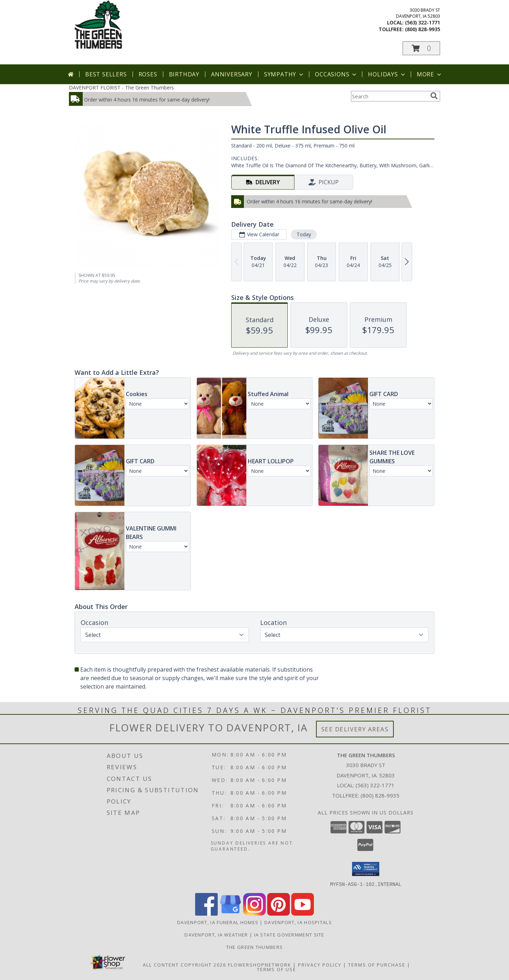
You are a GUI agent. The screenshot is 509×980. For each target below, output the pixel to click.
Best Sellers (106, 74)
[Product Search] (389, 96)
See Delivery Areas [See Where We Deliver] (355, 729)
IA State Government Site (289, 934)
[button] (421, 48)
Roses (148, 74)
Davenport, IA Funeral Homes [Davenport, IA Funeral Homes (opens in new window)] (218, 922)
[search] (434, 96)
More (430, 74)
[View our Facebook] (206, 913)
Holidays (387, 74)
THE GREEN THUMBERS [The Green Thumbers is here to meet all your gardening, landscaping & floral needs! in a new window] (255, 947)
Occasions (336, 74)
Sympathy (284, 74)
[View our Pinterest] (279, 913)
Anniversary (232, 74)
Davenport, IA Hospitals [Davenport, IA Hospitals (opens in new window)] (298, 922)
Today (304, 234)
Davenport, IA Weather (216, 934)
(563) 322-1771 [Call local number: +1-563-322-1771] (423, 22)
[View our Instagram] (255, 913)
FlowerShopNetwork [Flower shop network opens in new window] (260, 964)
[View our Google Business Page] (230, 913)
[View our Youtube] (303, 913)
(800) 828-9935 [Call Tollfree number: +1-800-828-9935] (380, 795)
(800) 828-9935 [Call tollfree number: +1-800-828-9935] (423, 29)
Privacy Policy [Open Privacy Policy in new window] (320, 964)
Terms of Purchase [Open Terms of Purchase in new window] (377, 964)
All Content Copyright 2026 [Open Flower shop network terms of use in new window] (185, 964)
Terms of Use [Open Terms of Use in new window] (277, 969)
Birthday (184, 74)
